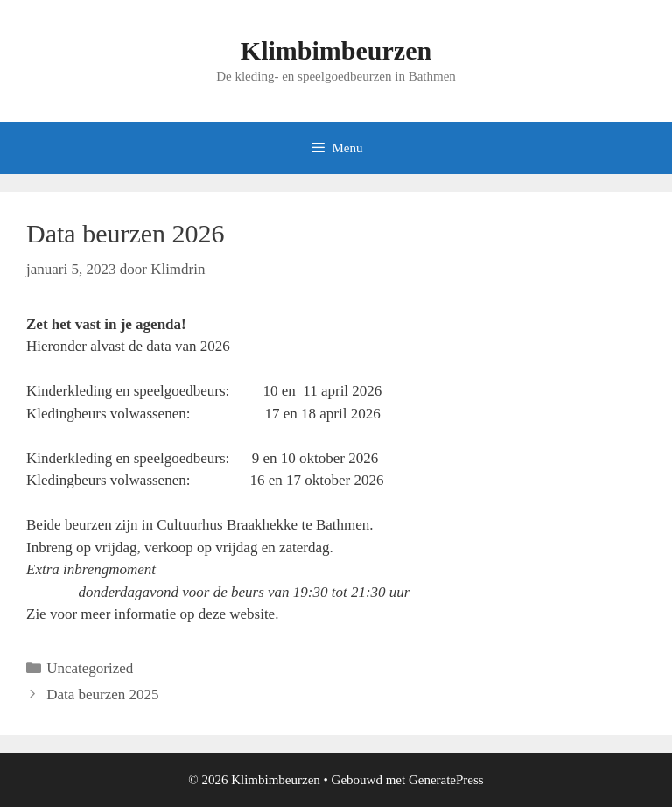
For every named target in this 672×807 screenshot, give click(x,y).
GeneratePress (446, 780)
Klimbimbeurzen (336, 50)
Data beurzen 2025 (102, 695)
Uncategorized (90, 668)
